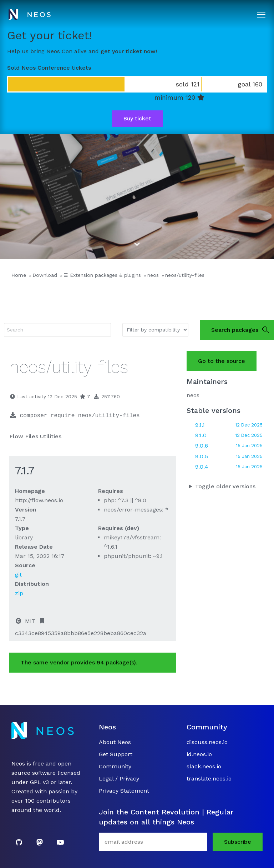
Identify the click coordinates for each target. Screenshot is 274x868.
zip (19, 593)
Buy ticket (137, 118)
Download (45, 275)
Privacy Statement (124, 791)
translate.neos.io (209, 779)
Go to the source (222, 361)
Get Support (116, 754)
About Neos (115, 742)
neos (153, 275)
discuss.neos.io (207, 742)
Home (19, 275)
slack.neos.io (204, 766)
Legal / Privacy (119, 779)
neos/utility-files (185, 275)
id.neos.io (199, 754)
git (18, 575)
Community (115, 766)
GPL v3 (39, 782)
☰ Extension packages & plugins (102, 275)
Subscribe (238, 842)
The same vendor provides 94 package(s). (79, 662)
